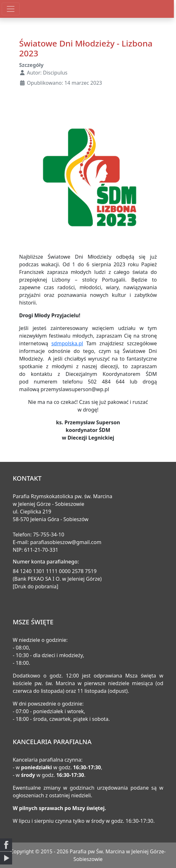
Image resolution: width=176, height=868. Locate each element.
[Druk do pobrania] (36, 586)
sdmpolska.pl (67, 343)
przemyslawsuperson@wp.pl (75, 389)
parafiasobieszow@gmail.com (66, 542)
